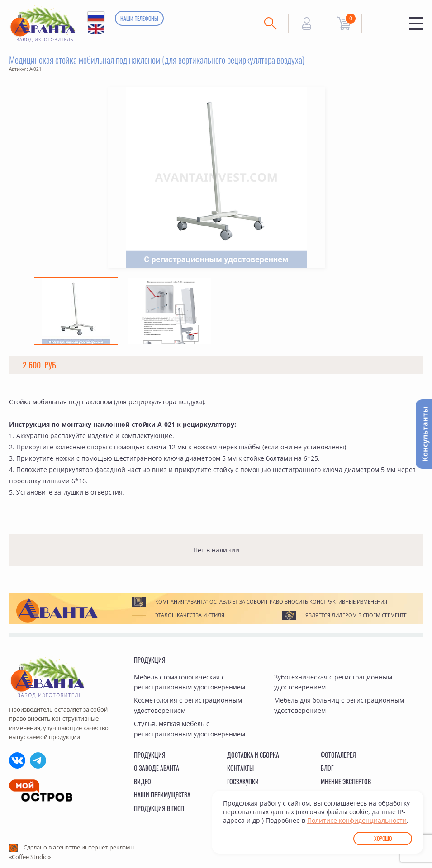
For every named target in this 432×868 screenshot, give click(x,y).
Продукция (150, 660)
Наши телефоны (139, 18)
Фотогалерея (338, 755)
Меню (416, 24)
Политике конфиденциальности (357, 820)
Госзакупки (243, 781)
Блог (327, 768)
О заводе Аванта (157, 768)
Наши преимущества (162, 795)
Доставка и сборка (253, 755)
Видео (142, 781)
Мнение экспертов (346, 781)
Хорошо (383, 838)
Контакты (240, 768)
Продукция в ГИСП (159, 808)
